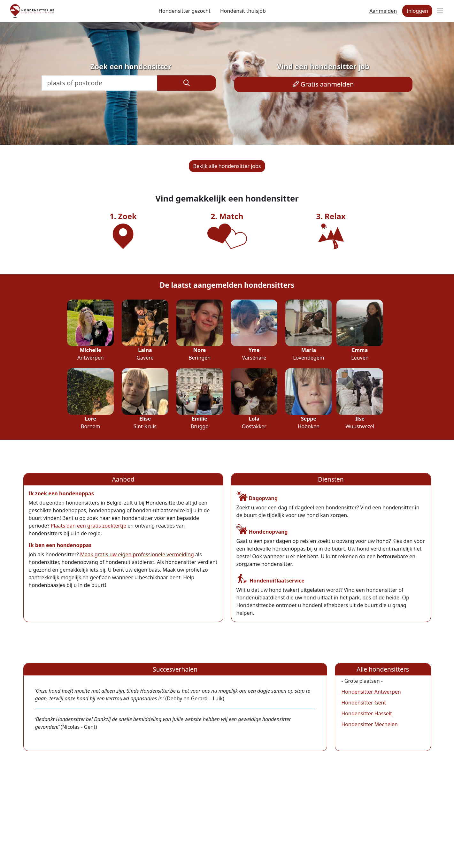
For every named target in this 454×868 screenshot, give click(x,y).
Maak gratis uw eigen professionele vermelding (137, 554)
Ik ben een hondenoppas (60, 545)
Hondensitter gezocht (185, 11)
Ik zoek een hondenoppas (61, 493)
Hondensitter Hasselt (367, 713)
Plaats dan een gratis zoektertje (88, 526)
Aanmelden (383, 11)
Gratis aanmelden (323, 84)
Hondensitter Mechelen (370, 724)
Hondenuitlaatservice (270, 581)
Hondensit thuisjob (243, 11)
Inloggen (417, 11)
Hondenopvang (262, 532)
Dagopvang (257, 498)
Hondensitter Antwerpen (371, 692)
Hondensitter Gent (364, 703)
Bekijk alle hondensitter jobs (227, 166)
